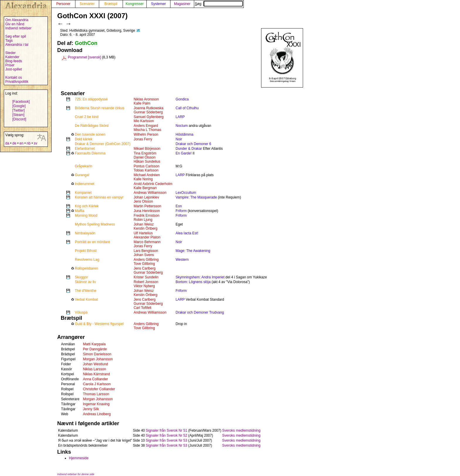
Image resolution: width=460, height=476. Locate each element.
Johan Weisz (143, 224)
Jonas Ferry (143, 139)
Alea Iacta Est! (187, 233)
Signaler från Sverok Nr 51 (166, 430)
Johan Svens (144, 255)
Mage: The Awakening (193, 251)
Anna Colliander (95, 379)
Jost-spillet (14, 69)
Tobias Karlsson (146, 170)
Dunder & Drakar (189, 149)
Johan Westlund (96, 364)
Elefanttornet (85, 149)
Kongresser (135, 4)
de (14, 143)
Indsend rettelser (18, 28)
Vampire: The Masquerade (196, 197)
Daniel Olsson (144, 157)
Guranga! (82, 175)
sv (35, 143)
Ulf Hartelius (143, 233)
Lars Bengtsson (146, 251)
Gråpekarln (83, 166)
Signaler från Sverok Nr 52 (166, 435)
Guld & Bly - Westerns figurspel (99, 324)
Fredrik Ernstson (146, 216)
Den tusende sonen (90, 134)
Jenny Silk (91, 409)
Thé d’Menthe (86, 291)
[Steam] (18, 115)
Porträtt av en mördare (92, 242)
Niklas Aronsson (146, 99)
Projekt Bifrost (86, 251)
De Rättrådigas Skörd (92, 126)
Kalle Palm (142, 103)
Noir (179, 139)
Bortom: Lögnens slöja (193, 282)
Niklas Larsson (95, 369)
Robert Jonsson (146, 282)
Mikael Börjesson (147, 149)
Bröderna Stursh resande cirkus (100, 108)
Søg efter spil (16, 36)
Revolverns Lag (87, 260)
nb (29, 143)
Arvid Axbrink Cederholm (153, 184)
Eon (179, 206)
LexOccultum (186, 193)
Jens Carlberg (144, 268)
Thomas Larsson (96, 394)
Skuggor (81, 277)
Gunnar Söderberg (148, 112)
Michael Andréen (147, 175)
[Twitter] (18, 110)
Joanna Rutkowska (148, 108)
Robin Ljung (143, 220)
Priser (10, 65)
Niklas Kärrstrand (97, 374)
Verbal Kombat (86, 300)
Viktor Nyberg (144, 286)
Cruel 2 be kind (87, 117)
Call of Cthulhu (187, 108)
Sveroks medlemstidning (241, 430)
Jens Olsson (143, 201)
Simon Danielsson (97, 354)
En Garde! (184, 153)
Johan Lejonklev (146, 197)
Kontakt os (14, 78)
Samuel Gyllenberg (148, 117)
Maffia (80, 211)
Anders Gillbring (146, 260)
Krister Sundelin (146, 277)
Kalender (12, 57)
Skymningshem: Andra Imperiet (200, 277)
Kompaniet (83, 193)
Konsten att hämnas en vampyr (99, 197)
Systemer (159, 4)
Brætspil (111, 4)
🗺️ (138, 31)
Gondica (182, 99)
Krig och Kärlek (87, 206)
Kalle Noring (143, 179)
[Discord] (19, 119)
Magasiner (182, 4)
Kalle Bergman (145, 188)
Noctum (181, 126)
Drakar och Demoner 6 (193, 144)
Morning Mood (86, 216)
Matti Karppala (94, 344)
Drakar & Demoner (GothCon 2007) (103, 144)
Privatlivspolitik (17, 82)
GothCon (86, 43)
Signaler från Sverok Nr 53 (166, 440)
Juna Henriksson (147, 211)
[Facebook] (21, 102)
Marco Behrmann (147, 242)
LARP (180, 117)
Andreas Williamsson (150, 193)
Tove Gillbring (144, 264)
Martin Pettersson (147, 206)
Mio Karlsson (144, 121)
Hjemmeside (79, 458)
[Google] (19, 106)
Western (182, 260)
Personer (64, 4)
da (7, 143)
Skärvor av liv (85, 282)
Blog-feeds (14, 61)
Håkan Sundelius (147, 162)
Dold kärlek (84, 139)
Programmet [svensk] (84, 57)
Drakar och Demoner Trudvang (200, 312)
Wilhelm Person (146, 134)
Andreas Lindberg (97, 414)
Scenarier (87, 4)
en (21, 143)
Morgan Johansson (98, 359)
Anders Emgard (146, 126)
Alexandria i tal (17, 45)
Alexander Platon (147, 237)
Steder (10, 53)
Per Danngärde (95, 349)
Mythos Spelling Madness (95, 224)
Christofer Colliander (99, 389)
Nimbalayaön (85, 233)
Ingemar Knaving (96, 404)
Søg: (219, 4)
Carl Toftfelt (142, 308)
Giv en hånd (15, 24)
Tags (9, 41)
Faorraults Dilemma (90, 153)
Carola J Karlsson (97, 384)
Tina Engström (145, 153)
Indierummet (85, 184)
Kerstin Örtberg (145, 228)
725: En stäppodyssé (91, 99)
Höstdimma (184, 134)
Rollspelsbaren (86, 268)
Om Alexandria (17, 20)
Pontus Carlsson (146, 166)
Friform (181, 211)
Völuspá (81, 312)
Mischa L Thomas (147, 130)
